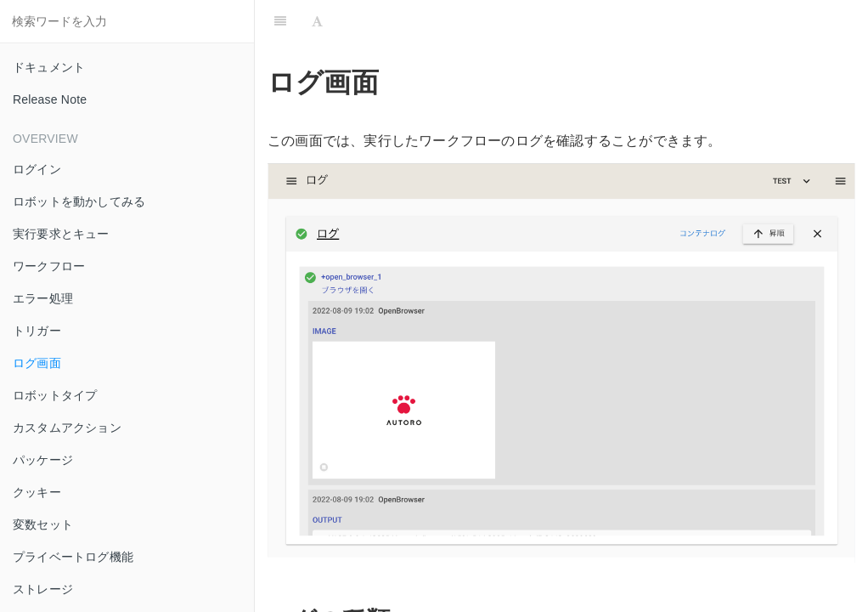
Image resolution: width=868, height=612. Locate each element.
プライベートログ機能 (73, 557)
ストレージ (43, 589)
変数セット (43, 524)
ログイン (37, 169)
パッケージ (43, 460)
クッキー (37, 492)
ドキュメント (49, 67)
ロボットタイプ (55, 395)
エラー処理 (43, 298)
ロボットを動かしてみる (79, 201)
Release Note (50, 99)
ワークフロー (49, 266)
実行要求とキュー (61, 234)
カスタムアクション (67, 428)
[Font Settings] (317, 21)
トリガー (37, 331)
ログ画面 (37, 363)
